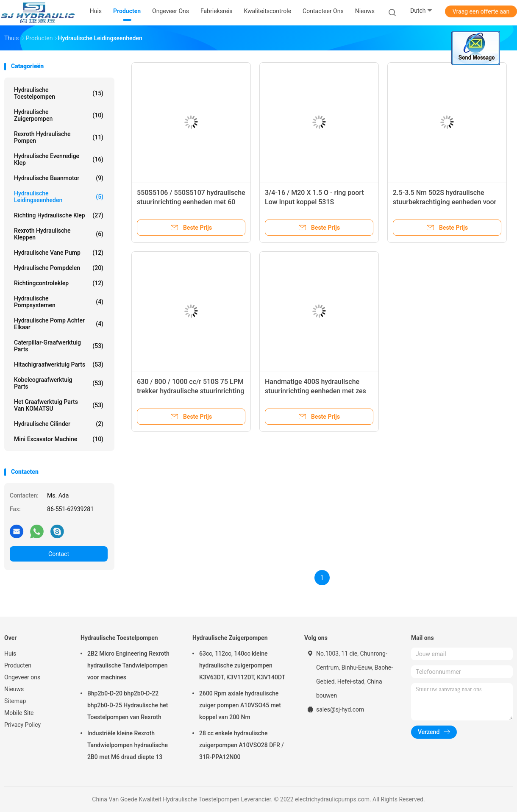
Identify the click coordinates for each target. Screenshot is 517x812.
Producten (18, 665)
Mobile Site (19, 713)
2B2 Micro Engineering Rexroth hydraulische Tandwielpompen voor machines (128, 665)
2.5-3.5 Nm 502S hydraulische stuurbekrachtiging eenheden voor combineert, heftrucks (445, 202)
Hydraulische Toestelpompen (59, 93)
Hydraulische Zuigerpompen (59, 115)
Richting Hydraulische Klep (59, 215)
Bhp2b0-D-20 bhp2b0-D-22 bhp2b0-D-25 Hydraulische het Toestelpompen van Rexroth (128, 705)
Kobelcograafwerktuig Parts (59, 383)
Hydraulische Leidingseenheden (59, 197)
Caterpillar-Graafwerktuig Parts (59, 346)
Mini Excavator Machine (59, 439)
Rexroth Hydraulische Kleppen (59, 234)
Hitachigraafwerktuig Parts (59, 364)
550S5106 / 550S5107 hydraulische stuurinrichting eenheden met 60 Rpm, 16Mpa (191, 202)
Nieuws (14, 689)
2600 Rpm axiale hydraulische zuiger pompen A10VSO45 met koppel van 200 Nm (240, 705)
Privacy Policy (22, 725)
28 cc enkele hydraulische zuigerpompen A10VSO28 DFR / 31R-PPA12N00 (242, 745)
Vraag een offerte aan (481, 11)
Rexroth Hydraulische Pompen (59, 137)
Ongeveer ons (22, 677)
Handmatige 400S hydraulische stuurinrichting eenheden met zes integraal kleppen (315, 391)
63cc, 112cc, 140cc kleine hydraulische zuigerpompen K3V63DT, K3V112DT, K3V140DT (242, 665)
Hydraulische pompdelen (59, 268)
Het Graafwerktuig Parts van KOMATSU (59, 405)
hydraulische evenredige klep (59, 159)
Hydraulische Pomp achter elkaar (59, 324)
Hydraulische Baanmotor (59, 178)
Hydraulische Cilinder (59, 424)
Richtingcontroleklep (59, 283)
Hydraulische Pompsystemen (59, 302)
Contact (59, 554)
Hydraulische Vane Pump (59, 253)
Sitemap (15, 701)
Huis (10, 653)
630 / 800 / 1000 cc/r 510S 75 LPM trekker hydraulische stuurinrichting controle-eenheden (190, 391)
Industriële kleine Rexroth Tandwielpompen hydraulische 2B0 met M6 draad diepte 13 (128, 745)
